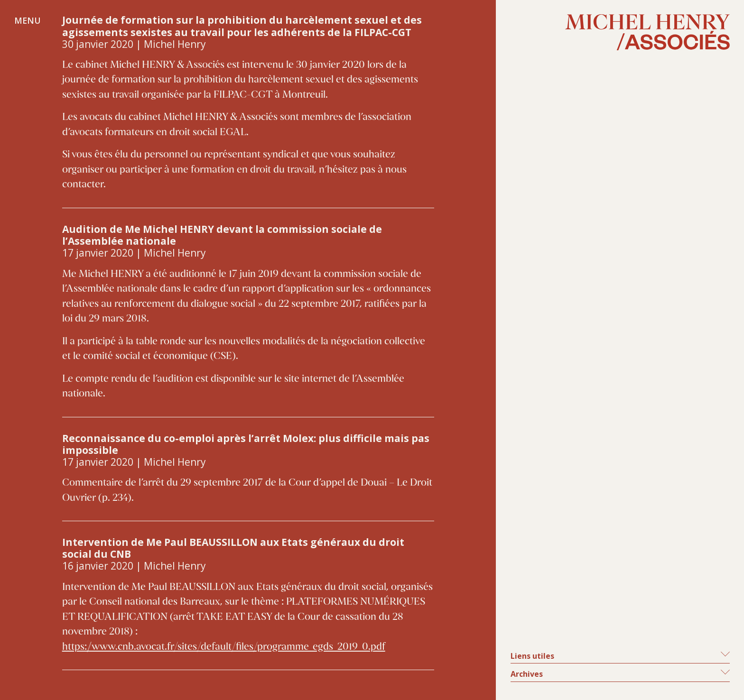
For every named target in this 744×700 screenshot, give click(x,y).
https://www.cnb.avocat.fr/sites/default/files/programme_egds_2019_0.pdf (224, 647)
